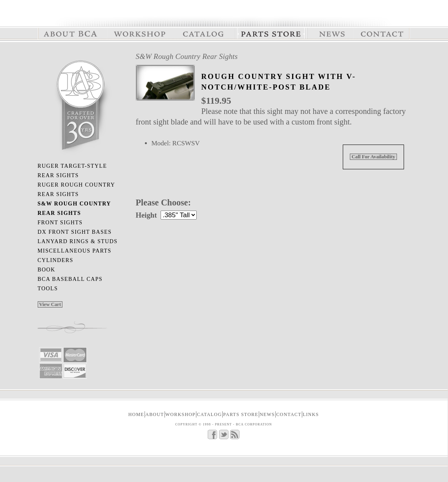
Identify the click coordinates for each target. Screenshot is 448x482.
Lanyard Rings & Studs (78, 241)
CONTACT (289, 414)
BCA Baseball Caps (70, 279)
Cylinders (56, 260)
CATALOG (209, 414)
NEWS (267, 414)
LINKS (311, 414)
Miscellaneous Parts (75, 251)
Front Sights (60, 223)
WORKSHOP (180, 414)
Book (47, 270)
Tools (48, 289)
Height (146, 215)
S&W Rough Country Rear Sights (187, 56)
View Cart (50, 304)
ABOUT (155, 414)
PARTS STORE (241, 414)
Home (136, 414)
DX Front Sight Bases (75, 232)
